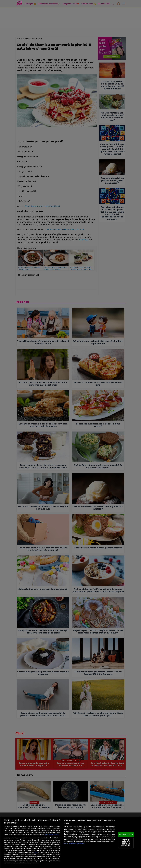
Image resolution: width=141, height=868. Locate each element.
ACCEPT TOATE (126, 834)
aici (36, 852)
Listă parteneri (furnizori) (74, 843)
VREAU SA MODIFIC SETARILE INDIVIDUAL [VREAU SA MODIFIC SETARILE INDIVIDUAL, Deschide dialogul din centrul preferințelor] (126, 843)
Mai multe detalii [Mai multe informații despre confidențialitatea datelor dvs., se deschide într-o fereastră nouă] (52, 835)
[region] (70, 842)
